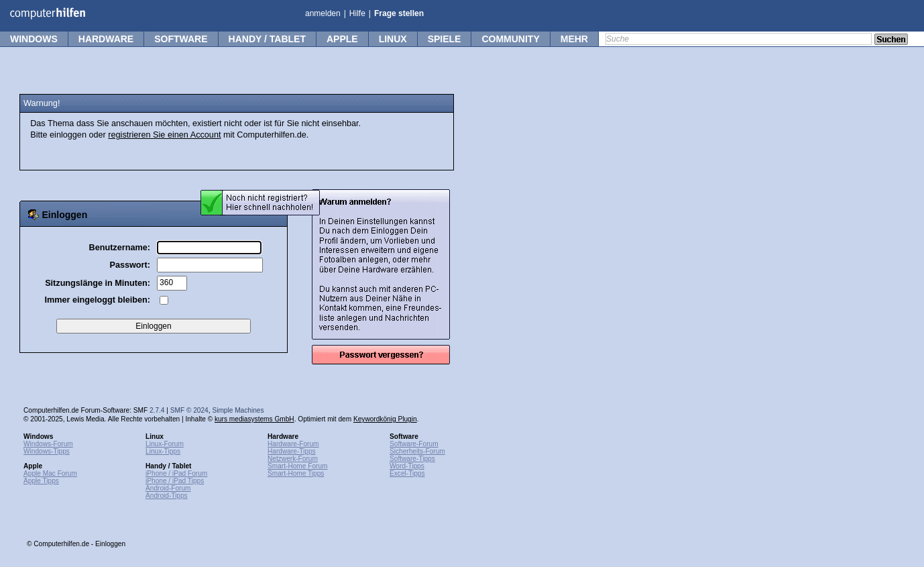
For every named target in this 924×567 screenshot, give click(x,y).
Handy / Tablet (267, 39)
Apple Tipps (41, 481)
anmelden (323, 13)
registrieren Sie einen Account (164, 135)
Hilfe (357, 13)
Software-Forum (414, 444)
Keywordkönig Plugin (385, 419)
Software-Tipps (412, 459)
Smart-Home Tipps (296, 473)
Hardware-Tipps (292, 451)
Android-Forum (168, 488)
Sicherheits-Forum (417, 451)
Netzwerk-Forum (293, 459)
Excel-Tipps (407, 473)
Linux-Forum (165, 444)
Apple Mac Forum (50, 473)
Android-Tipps (167, 496)
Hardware (106, 39)
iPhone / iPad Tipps (175, 481)
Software (181, 39)
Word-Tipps (407, 466)
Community (510, 39)
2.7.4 (157, 410)
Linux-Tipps (163, 451)
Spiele (445, 39)
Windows (34, 39)
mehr (574, 39)
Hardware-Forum (293, 444)
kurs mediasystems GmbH (254, 419)
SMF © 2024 (189, 410)
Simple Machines (238, 410)
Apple (342, 39)
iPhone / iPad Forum (176, 473)
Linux (393, 39)
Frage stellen (399, 13)
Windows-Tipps (47, 451)
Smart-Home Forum (297, 466)
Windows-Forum (48, 444)
